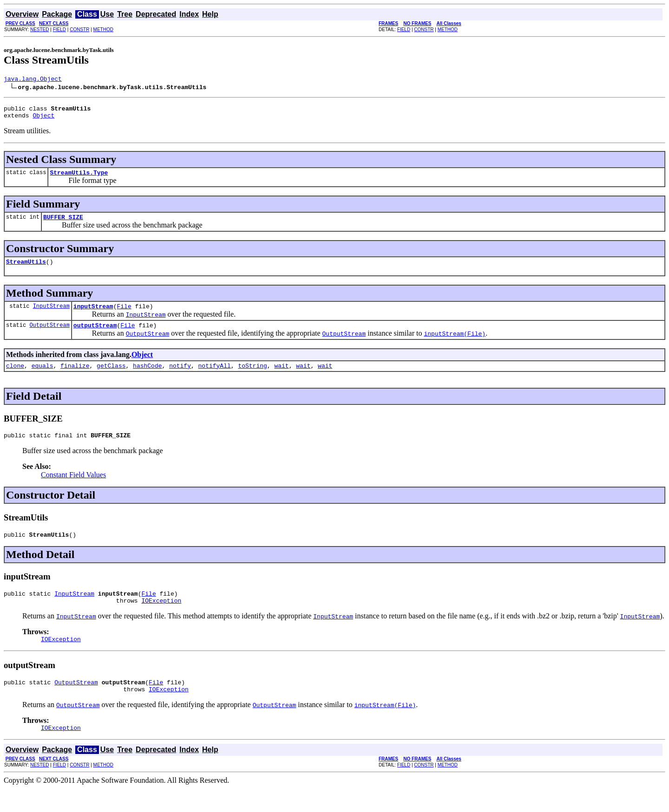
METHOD (103, 29)
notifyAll (215, 378)
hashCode (147, 378)
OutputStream (49, 336)
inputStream (93, 316)
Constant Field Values (73, 489)
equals (43, 378)
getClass (111, 378)
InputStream (51, 315)
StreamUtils (26, 270)
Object (43, 119)
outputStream (95, 336)
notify (180, 378)
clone (15, 378)
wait (281, 378)
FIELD (59, 29)
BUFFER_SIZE (63, 224)
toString (252, 378)
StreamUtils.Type (79, 178)
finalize (75, 378)
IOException (161, 618)
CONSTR (79, 29)
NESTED (40, 29)
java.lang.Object (33, 80)
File (124, 316)
